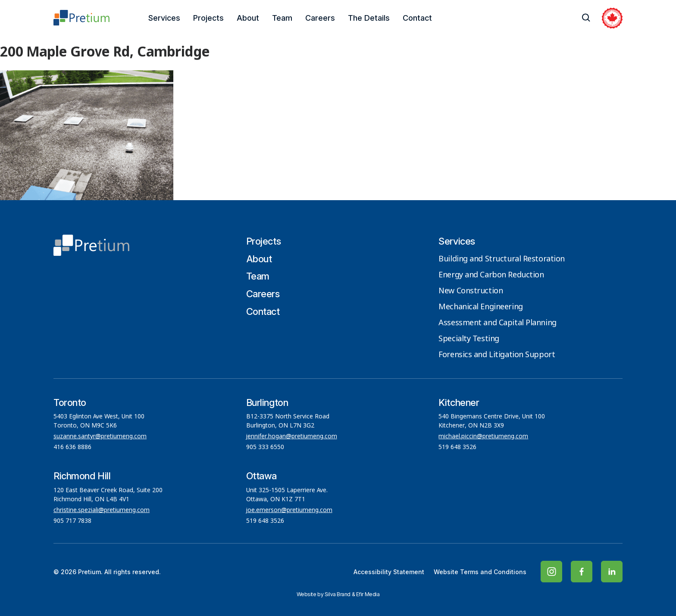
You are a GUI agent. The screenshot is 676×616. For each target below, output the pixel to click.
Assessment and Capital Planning (497, 323)
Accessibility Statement (389, 572)
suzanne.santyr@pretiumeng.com (100, 437)
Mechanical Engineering (480, 307)
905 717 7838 (72, 521)
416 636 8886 (72, 447)
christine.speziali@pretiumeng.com (102, 510)
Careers (320, 18)
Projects (208, 18)
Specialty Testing (469, 339)
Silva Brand (338, 594)
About (248, 18)
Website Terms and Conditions (480, 572)
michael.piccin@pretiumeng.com (483, 437)
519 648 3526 (458, 447)
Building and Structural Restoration (502, 259)
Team (282, 18)
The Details (369, 18)
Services (164, 18)
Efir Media (368, 594)
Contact (417, 18)
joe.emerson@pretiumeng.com (289, 510)
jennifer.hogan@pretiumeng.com (292, 437)
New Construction (471, 291)
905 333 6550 (265, 447)
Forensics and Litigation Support (497, 355)
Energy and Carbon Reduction (491, 275)
